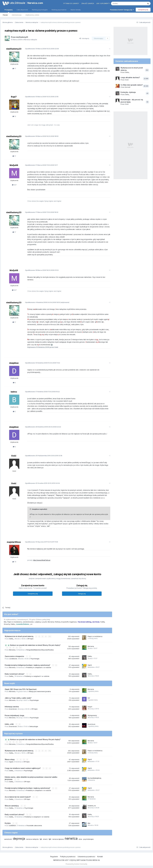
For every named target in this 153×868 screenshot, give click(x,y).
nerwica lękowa (58, 839)
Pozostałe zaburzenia (34, 825)
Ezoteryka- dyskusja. (128, 92)
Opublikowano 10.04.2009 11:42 (42, 363)
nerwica (71, 838)
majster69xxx (14, 542)
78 (14, 562)
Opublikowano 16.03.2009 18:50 (42, 136)
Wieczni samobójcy (12, 806)
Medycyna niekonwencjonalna (40, 691)
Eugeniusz (73, 622)
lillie (5, 622)
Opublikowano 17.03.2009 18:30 (42, 212)
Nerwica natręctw (31, 40)
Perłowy (58, 622)
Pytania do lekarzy (71, 3)
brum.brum (13, 709)
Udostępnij (84, 38)
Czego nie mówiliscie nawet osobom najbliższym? (23, 768)
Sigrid (90, 665)
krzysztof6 (65, 622)
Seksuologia (34, 726)
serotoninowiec (28, 622)
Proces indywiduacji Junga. (15, 715)
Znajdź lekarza (88, 3)
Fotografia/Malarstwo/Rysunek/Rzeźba (40, 650)
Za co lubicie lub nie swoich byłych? (18, 797)
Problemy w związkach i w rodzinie (39, 667)
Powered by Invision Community (76, 864)
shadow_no (92, 806)
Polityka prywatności (68, 857)
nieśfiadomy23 (22, 37)
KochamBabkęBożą (94, 778)
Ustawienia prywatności (86, 857)
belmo (14, 392)
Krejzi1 (90, 707)
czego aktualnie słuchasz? (130, 78)
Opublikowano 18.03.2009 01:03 (42, 270)
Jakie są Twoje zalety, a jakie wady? (18, 698)
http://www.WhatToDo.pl (42, 560)
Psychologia (35, 659)
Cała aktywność (22, 10)
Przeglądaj (9, 11)
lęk (41, 839)
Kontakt (100, 857)
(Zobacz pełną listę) (43, 619)
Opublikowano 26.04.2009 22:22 (43, 427)
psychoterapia (88, 839)
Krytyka (8, 823)
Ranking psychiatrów (59, 10)
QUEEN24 (12, 825)
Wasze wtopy (10, 759)
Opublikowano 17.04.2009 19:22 (42, 392)
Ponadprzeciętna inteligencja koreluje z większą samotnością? (28, 665)
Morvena (51, 622)
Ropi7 (14, 97)
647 (14, 185)
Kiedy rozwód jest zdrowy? (15, 674)
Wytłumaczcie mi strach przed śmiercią (19, 636)
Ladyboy (38, 622)
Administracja (17, 15)
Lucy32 (44, 622)
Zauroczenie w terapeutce (15, 656)
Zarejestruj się (143, 10)
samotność (8, 839)
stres (80, 839)
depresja (19, 839)
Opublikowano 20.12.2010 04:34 (42, 483)
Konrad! (128, 87)
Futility (102, 622)
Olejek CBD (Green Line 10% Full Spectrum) (21, 689)
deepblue (14, 363)
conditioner (13, 659)
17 (14, 68)
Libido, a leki (9, 724)
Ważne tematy (76, 10)
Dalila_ (13, 624)
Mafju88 (14, 165)
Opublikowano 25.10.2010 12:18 (44, 456)
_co (31, 624)
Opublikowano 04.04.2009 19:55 (43, 302)
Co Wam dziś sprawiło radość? (132, 85)
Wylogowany (92, 715)
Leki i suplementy (103, 3)
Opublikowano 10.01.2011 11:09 (42, 542)
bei (89, 698)
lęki (50, 839)
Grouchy (7, 624)
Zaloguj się (82, 594)
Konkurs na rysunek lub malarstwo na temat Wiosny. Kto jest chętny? (35, 645)
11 (50, 636)
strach (45, 839)
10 (14, 116)
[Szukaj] (123, 3)
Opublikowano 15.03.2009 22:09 (42, 49)
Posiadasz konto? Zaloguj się (122, 10)
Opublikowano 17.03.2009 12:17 (41, 165)
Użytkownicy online (32, 15)
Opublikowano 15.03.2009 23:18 (42, 97)
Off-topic (30, 639)
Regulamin (54, 857)
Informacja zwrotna (12, 707)
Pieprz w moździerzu (15, 622)
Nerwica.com (35, 3)
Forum (5, 15)
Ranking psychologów (40, 10)
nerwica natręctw (32, 839)
